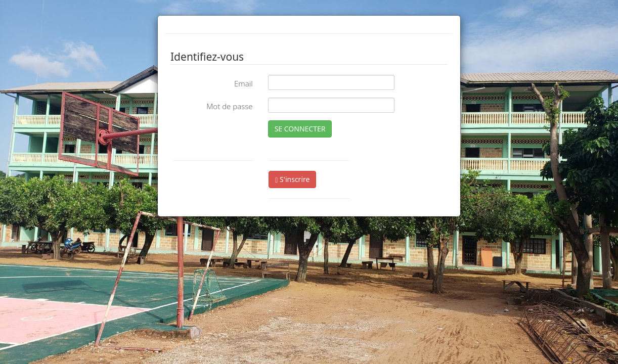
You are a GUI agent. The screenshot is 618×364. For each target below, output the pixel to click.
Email (244, 83)
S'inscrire (292, 179)
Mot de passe (229, 106)
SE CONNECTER (300, 129)
